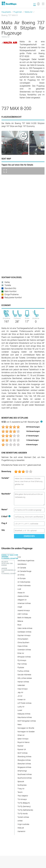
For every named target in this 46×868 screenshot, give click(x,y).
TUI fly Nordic (23, 814)
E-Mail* (6, 517)
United (20, 821)
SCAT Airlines (23, 753)
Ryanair (20, 746)
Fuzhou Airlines (23, 671)
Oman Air (21, 735)
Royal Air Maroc (24, 742)
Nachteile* (6, 494)
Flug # (4, 523)
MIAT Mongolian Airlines (27, 721)
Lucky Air (21, 707)
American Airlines (24, 603)
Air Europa (22, 578)
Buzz (19, 625)
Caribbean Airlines (24, 632)
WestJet (21, 828)
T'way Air (21, 789)
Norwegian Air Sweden (26, 732)
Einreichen (29, 536)
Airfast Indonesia (24, 586)
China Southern (23, 643)
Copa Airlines (23, 646)
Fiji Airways (22, 660)
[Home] (9, 3)
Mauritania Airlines (25, 717)
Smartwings (22, 771)
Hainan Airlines (23, 682)
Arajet (20, 607)
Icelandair (21, 685)
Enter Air (21, 653)
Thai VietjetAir (23, 796)
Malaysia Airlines (24, 714)
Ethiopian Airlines (24, 657)
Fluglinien (18, 12)
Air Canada (22, 568)
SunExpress (22, 785)
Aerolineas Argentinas (26, 561)
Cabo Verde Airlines (25, 628)
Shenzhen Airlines (24, 764)
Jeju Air (20, 692)
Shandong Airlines (24, 757)
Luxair (20, 710)
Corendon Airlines (24, 650)
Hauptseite (6, 12)
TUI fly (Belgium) (24, 803)
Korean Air (22, 700)
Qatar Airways (23, 739)
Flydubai (21, 667)
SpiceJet (21, 781)
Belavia (20, 621)
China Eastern (23, 639)
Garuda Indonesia (24, 675)
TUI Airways (22, 799)
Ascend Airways (24, 610)
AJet (19, 589)
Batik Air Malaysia (24, 618)
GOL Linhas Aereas (25, 678)
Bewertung (6, 471)
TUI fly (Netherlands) (25, 810)
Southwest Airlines (25, 774)
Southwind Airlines (25, 778)
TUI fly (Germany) (24, 806)
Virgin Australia (23, 824)
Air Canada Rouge (24, 571)
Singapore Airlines (24, 767)
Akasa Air (21, 593)
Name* (5, 510)
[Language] (37, 4)
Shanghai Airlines (24, 760)
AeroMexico (22, 564)
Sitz (3, 530)
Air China (21, 575)
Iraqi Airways (23, 689)
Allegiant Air (22, 600)
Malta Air (29, 12)
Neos (20, 724)
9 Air (19, 557)
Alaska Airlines (23, 596)
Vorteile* (5, 478)
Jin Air (20, 696)
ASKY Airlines (23, 614)
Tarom (20, 792)
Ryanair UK (22, 749)
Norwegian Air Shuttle (26, 728)
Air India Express (24, 582)
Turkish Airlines (23, 817)
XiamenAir (21, 831)
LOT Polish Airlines (24, 703)
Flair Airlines (22, 664)
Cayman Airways (24, 635)
